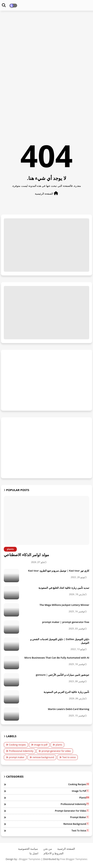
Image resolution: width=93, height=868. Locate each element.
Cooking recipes (17, 745)
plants (59, 745)
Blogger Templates (30, 859)
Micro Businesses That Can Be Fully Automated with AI (57, 658)
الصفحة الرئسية (66, 849)
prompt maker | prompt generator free (66, 622)
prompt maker (17, 757)
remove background (43, 757)
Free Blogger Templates (74, 859)
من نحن (48, 849)
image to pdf (41, 745)
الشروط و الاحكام (54, 853)
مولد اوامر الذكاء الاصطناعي (26, 555)
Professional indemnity (21, 751)
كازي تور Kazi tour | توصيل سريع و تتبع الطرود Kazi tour (59, 571)
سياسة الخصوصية (28, 849)
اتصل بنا (34, 853)
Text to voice (69, 757)
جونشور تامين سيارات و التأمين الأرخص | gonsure (63, 675)
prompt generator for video (56, 751)
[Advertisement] (46, 41)
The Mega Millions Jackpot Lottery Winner (64, 605)
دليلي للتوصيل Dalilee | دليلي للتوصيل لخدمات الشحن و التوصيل (60, 641)
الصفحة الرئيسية (46, 193)
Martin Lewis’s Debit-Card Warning (69, 709)
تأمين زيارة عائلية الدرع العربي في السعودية (66, 692)
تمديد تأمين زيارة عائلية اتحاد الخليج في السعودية (64, 588)
